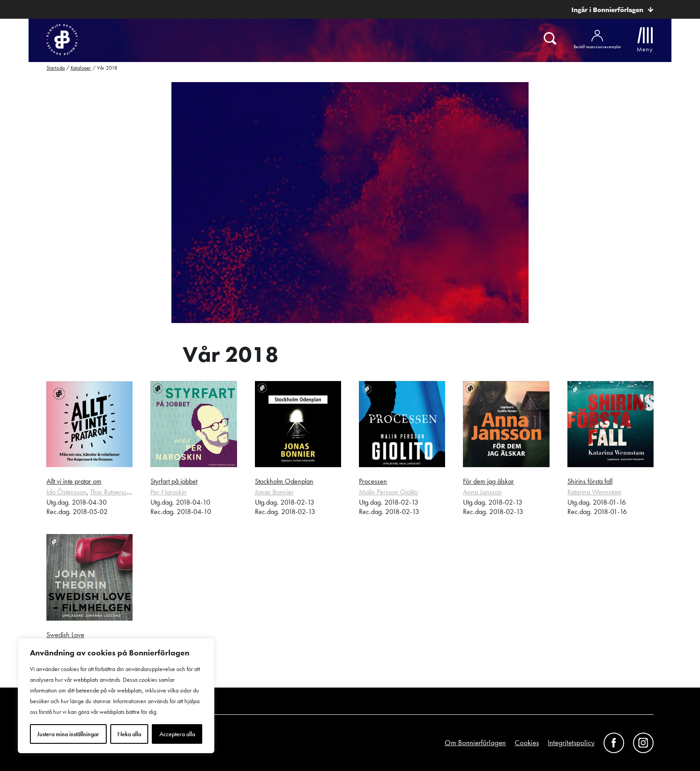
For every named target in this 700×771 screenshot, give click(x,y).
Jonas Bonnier (274, 492)
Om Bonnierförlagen (475, 742)
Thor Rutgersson (112, 492)
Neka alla (129, 734)
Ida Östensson (67, 492)
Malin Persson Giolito (388, 492)
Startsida (56, 68)
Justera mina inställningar (68, 734)
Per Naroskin (169, 492)
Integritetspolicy (571, 742)
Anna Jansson (482, 492)
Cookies (527, 742)
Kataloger (81, 68)
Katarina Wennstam (594, 492)
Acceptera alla (177, 734)
